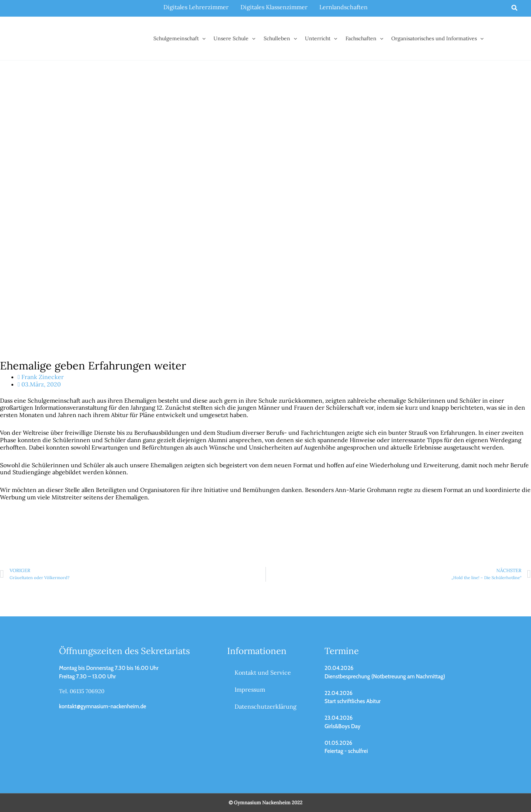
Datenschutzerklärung (265, 706)
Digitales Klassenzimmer (274, 7)
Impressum (250, 689)
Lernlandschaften (343, 7)
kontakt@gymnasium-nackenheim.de (103, 706)
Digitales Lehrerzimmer (196, 7)
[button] (515, 8)
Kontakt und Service (263, 672)
